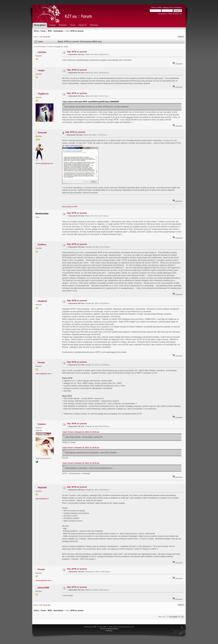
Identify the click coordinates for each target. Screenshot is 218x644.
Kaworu (42, 424)
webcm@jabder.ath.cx (44, 374)
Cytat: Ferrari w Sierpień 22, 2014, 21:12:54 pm (81, 432)
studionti (42, 301)
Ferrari (41, 362)
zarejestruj (178, 7)
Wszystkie (47, 37)
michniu (42, 52)
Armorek (42, 133)
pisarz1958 (43, 588)
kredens (42, 244)
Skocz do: (162, 617)
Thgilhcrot (43, 94)
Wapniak (42, 487)
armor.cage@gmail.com (44, 163)
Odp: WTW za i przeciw (77, 52)
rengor (41, 70)
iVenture (109, 631)
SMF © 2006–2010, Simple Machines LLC (119, 627)
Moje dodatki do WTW (70, 207)
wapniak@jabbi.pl (42, 499)
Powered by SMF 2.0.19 (93, 627)
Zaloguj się (167, 7)
